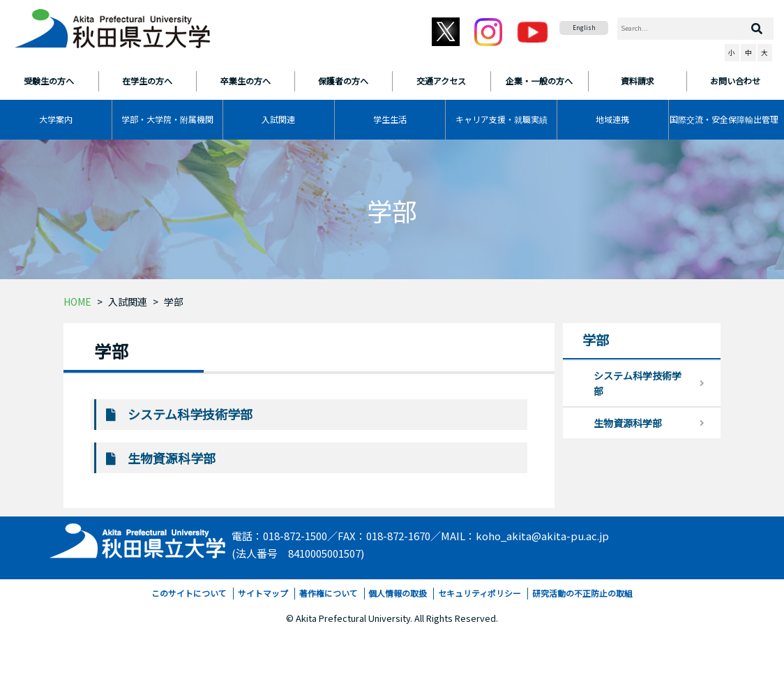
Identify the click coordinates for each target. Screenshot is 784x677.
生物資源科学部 (172, 458)
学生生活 (390, 119)
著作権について (329, 593)
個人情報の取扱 (398, 593)
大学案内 (56, 119)
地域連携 (612, 119)
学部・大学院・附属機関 (167, 119)
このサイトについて (189, 593)
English (584, 28)
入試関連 (278, 119)
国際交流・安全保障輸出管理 (724, 119)
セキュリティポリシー (480, 593)
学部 (174, 302)
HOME (77, 302)
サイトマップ (263, 593)
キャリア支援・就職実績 (502, 119)
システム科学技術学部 (190, 414)
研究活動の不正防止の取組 (582, 593)
